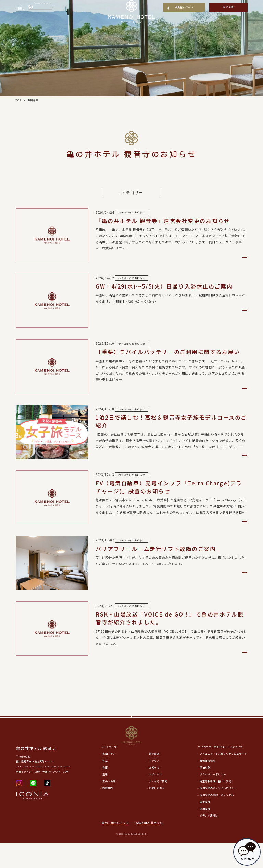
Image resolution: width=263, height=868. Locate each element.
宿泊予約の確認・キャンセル (217, 820)
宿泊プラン (109, 779)
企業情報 (205, 826)
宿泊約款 (205, 793)
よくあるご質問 (158, 806)
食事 (105, 793)
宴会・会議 (109, 806)
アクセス (154, 786)
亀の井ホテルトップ (115, 847)
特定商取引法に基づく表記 (215, 806)
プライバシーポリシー (213, 799)
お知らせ (154, 793)
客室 (105, 786)
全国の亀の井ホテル (151, 847)
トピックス (155, 799)
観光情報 (154, 779)
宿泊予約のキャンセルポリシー (218, 813)
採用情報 (205, 833)
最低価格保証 (208, 786)
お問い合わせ (157, 813)
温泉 (105, 799)
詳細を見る (209, 259)
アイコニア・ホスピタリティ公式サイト (223, 779)
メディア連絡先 (209, 840)
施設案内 (108, 813)
